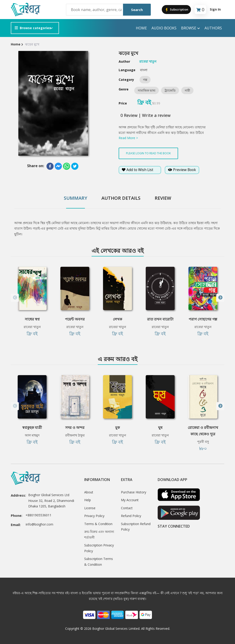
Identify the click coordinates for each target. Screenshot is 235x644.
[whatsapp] (67, 166)
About (89, 492)
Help (88, 500)
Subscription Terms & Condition (99, 562)
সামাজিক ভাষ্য (147, 90)
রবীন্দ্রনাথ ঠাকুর (75, 435)
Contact (127, 508)
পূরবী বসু (203, 442)
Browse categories (33, 28)
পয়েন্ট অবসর (75, 319)
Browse (190, 28)
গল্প (145, 80)
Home (141, 28)
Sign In (215, 9)
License (90, 508)
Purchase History (134, 492)
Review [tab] (163, 198)
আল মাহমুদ (32, 435)
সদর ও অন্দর (75, 427)
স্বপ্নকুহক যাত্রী (32, 427)
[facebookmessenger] (58, 166)
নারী (187, 90)
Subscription (176, 10)
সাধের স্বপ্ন (32, 319)
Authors (213, 28)
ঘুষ (160, 427)
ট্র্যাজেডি (170, 90)
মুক (117, 427)
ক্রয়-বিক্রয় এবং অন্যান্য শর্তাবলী (99, 534)
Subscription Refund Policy (136, 527)
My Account (130, 500)
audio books (164, 28)
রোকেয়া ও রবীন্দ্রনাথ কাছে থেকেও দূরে (203, 431)
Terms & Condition (98, 524)
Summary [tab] (76, 198)
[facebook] (50, 166)
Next (220, 298)
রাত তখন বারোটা (160, 319)
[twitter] (75, 166)
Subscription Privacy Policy (99, 548)
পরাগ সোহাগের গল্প (203, 319)
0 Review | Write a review (145, 115)
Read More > (128, 138)
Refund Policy (131, 516)
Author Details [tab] (121, 198)
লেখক (117, 319)
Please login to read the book (148, 153)
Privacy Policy (94, 516)
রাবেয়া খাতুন (32, 327)
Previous (15, 298)
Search (137, 10)
